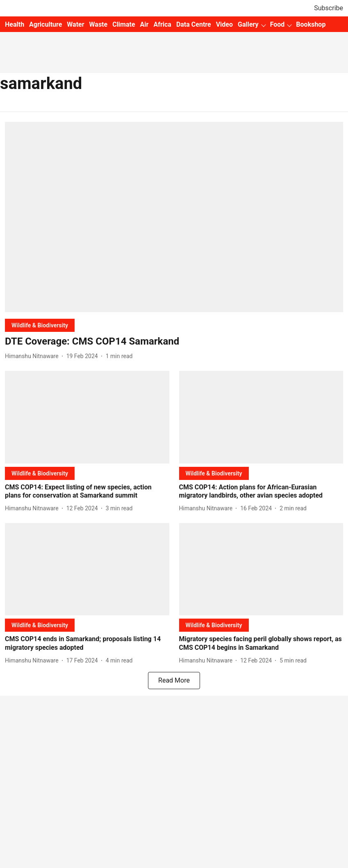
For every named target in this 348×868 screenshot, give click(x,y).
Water (75, 24)
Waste (99, 24)
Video (224, 24)
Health (15, 24)
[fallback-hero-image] (174, 217)
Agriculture (45, 24)
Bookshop (311, 24)
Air (144, 24)
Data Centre (194, 24)
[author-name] (33, 356)
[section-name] (40, 325)
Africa (162, 24)
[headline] (174, 341)
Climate (124, 24)
